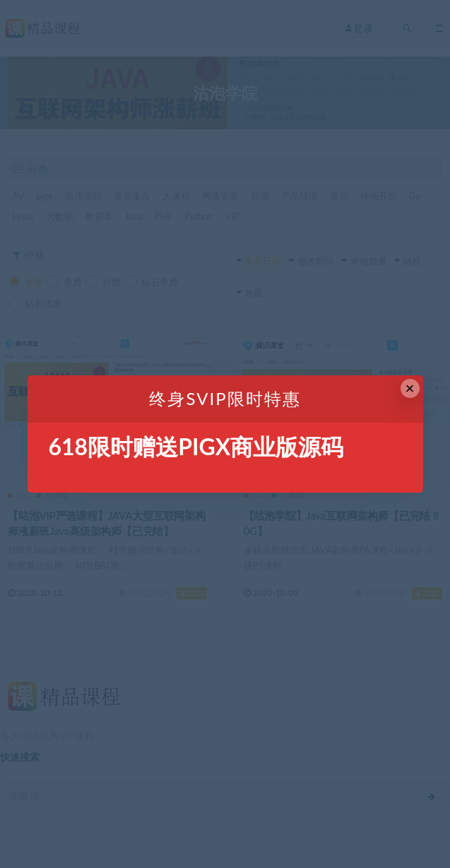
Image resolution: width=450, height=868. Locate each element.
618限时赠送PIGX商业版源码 (196, 446)
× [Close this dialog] (410, 388)
